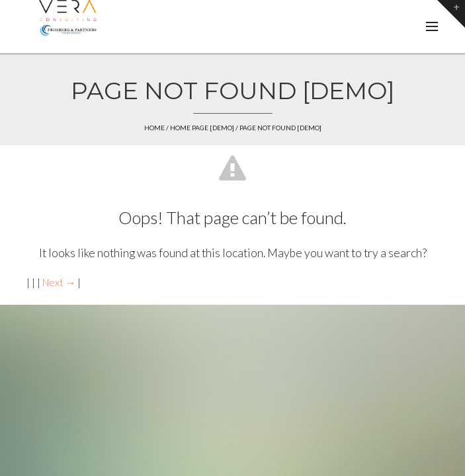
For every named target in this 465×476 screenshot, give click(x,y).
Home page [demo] (202, 128)
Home (154, 128)
